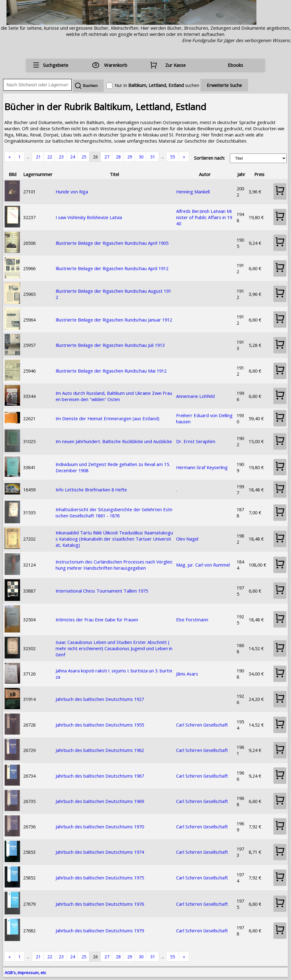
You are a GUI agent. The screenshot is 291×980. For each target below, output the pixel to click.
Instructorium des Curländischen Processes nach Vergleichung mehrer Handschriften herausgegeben (114, 565)
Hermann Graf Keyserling (202, 467)
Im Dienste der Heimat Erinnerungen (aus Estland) (108, 418)
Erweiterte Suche (224, 85)
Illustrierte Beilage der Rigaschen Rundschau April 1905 (112, 243)
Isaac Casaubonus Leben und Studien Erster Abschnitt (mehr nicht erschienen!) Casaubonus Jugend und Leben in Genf (114, 648)
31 (153, 157)
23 (61, 157)
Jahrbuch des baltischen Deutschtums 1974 (100, 852)
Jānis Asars (187, 674)
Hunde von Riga (72, 192)
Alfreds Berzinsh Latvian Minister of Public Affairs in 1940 (204, 217)
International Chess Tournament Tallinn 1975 (102, 591)
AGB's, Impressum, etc (25, 973)
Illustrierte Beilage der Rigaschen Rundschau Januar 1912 (114, 320)
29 (130, 157)
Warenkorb (116, 65)
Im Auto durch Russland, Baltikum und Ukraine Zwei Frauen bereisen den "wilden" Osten (114, 396)
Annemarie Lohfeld (195, 396)
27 (107, 157)
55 (173, 157)
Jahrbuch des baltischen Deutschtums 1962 (100, 750)
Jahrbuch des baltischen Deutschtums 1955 (100, 725)
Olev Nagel (187, 539)
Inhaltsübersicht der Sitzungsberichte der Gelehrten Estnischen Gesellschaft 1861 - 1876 (114, 512)
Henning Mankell (193, 192)
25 (84, 157)
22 (50, 157)
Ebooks (235, 65)
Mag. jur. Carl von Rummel (203, 565)
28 (118, 157)
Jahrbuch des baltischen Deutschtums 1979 (100, 930)
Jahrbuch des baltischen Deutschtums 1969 (100, 801)
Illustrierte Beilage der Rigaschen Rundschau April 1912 (112, 268)
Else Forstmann (192, 620)
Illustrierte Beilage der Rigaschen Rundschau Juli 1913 (110, 345)
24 (73, 157)
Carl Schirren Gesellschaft (202, 725)
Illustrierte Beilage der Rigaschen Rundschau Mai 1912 (111, 371)
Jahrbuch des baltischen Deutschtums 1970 (100, 827)
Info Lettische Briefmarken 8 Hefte (91, 490)
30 (141, 157)
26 (95, 157)
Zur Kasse (175, 65)
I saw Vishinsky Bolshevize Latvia (89, 217)
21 (38, 157)
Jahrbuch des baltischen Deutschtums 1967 (100, 776)
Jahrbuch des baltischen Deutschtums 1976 (100, 904)
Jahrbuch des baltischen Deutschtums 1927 (100, 699)
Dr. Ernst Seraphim (196, 441)
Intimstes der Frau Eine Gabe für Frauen (97, 620)
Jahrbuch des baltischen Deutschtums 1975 (100, 878)
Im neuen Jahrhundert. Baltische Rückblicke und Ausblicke (114, 441)
